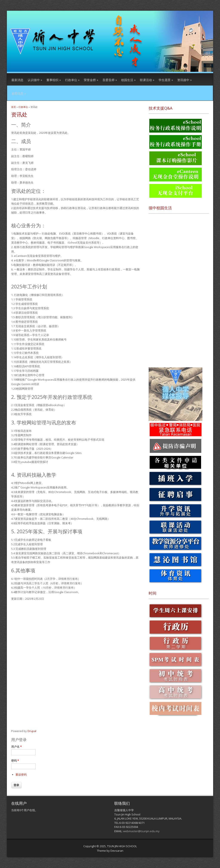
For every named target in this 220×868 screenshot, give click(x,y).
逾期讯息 (19, 93)
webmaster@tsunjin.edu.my (141, 831)
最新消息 (17, 80)
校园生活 (128, 80)
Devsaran (117, 851)
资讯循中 (184, 80)
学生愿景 (166, 80)
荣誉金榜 (91, 80)
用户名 (16, 747)
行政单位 (72, 80)
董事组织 (54, 80)
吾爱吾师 (110, 80)
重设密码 (21, 775)
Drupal (32, 731)
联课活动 (147, 80)
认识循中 (35, 80)
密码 (15, 761)
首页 (14, 107)
